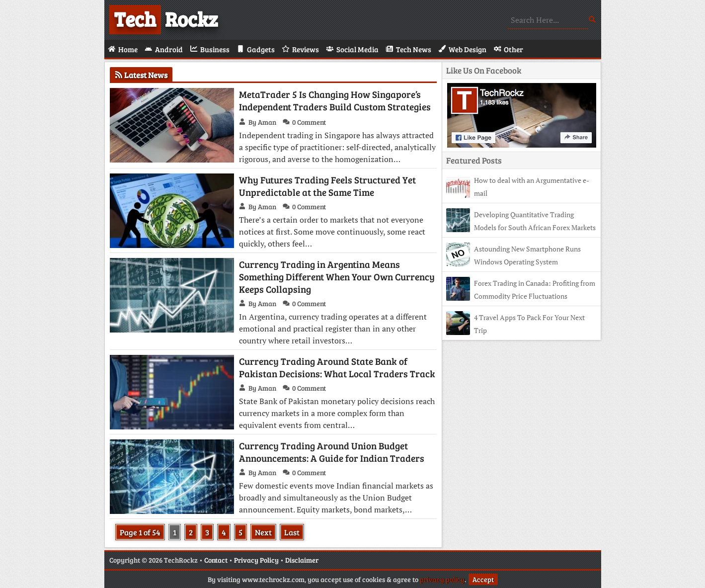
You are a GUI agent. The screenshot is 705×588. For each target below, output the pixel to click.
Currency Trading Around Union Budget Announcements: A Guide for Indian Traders (332, 452)
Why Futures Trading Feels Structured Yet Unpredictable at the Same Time (327, 186)
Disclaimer (302, 560)
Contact (216, 560)
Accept (483, 579)
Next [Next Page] (263, 532)
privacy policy (442, 579)
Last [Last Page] (292, 532)
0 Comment (309, 122)
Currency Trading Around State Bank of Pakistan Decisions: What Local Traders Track (337, 367)
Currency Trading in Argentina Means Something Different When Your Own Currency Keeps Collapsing (337, 277)
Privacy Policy (256, 560)
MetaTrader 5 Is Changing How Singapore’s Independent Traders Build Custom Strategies (335, 100)
